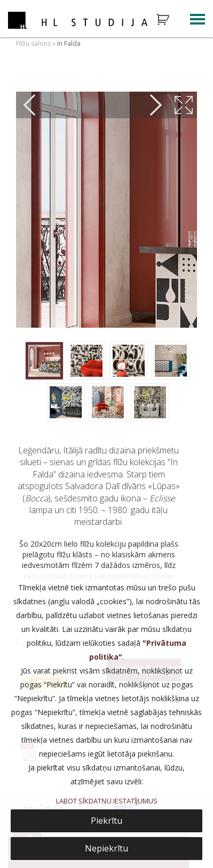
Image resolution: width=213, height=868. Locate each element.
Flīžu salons (33, 43)
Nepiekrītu (106, 848)
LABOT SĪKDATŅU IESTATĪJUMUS (107, 801)
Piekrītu (106, 821)
